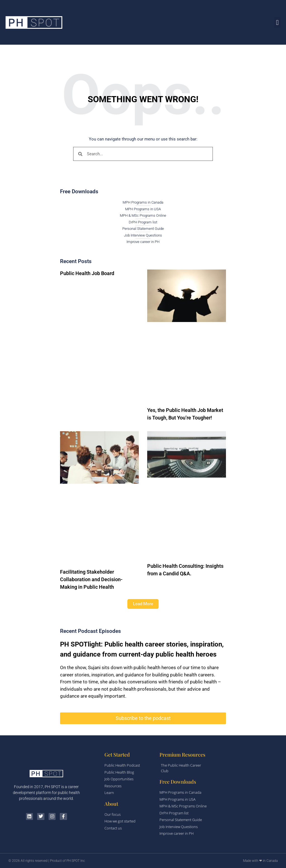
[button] (277, 22)
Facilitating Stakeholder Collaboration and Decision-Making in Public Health (91, 579)
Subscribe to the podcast (143, 718)
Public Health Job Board (87, 273)
